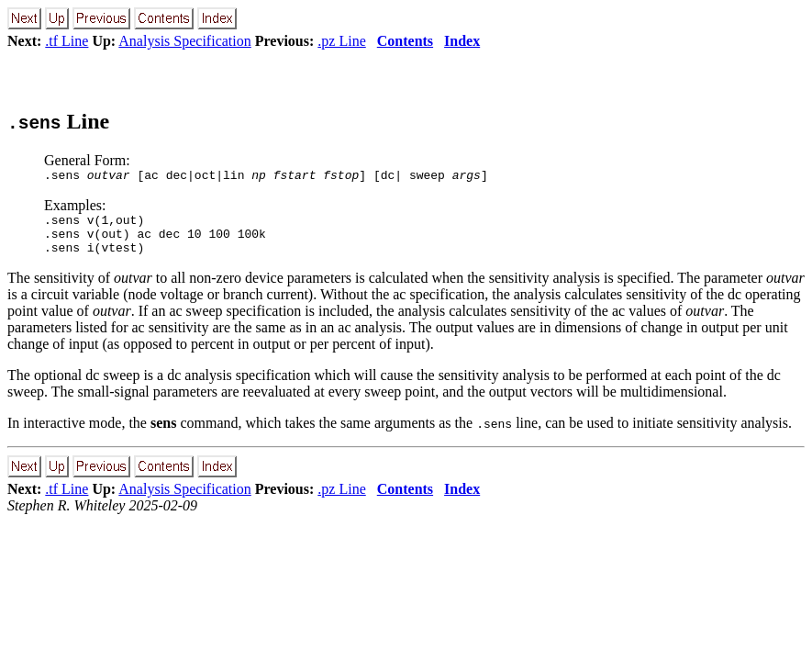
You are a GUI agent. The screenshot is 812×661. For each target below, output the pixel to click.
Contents (405, 41)
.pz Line (341, 41)
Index (462, 41)
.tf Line (67, 41)
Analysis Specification (184, 41)
